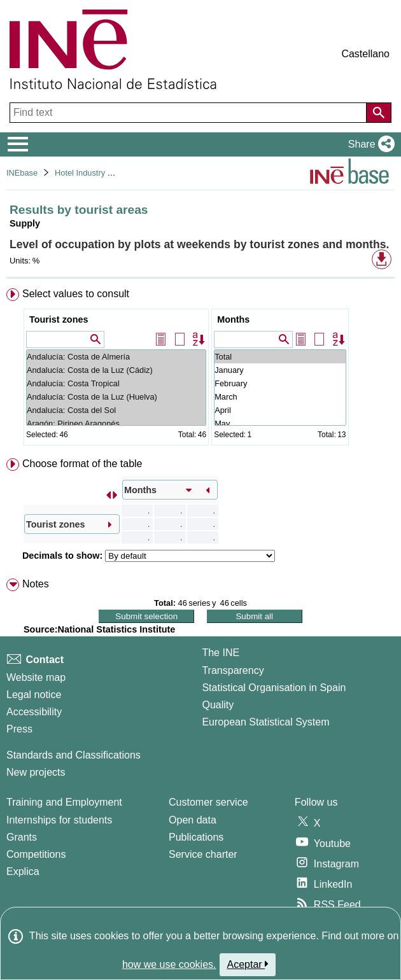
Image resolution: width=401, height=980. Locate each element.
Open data (193, 820)
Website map (36, 677)
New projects (36, 772)
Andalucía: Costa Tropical (116, 383)
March (280, 397)
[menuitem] (200, 369)
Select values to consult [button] (76, 294)
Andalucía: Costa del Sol (116, 410)
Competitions (36, 854)
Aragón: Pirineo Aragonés (116, 423)
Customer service (208, 802)
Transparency (233, 670)
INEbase (22, 173)
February (280, 383)
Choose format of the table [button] (82, 464)
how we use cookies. (169, 964)
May (280, 423)
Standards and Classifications (74, 755)
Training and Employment (64, 802)
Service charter (203, 854)
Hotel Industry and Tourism (103, 173)
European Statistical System (265, 722)
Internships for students (59, 820)
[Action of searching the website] (379, 113)
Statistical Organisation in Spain (274, 688)
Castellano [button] (365, 54)
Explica (23, 871)
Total (280, 357)
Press (19, 729)
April (280, 410)
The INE (221, 653)
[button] (369, 144)
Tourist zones (59, 319)
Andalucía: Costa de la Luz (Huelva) (116, 397)
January (280, 370)
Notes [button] (36, 584)
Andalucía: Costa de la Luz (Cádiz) (116, 370)
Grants (22, 837)
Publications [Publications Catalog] (196, 837)
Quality (218, 705)
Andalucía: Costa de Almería (116, 357)
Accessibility (34, 712)
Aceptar (248, 964)
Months (233, 319)
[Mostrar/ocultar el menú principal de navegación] (18, 144)
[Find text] (189, 113)
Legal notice (34, 695)
